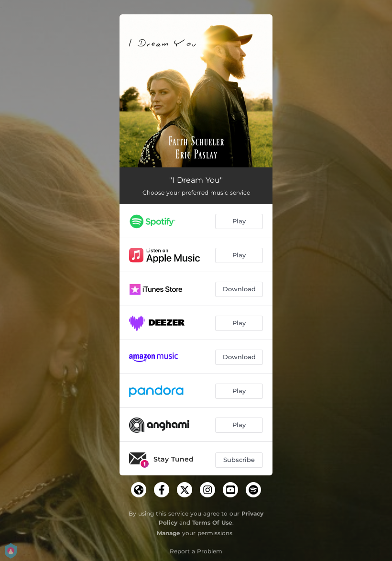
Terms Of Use (212, 522)
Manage (169, 533)
